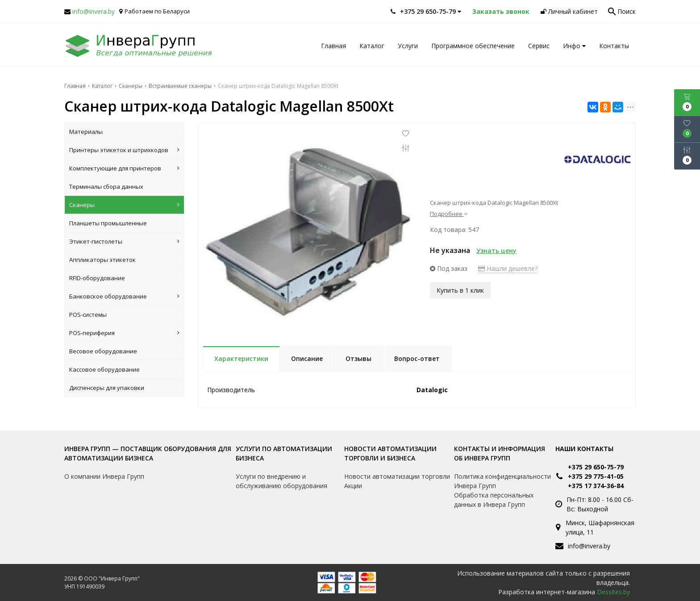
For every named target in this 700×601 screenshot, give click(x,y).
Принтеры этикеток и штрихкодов (124, 150)
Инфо (574, 46)
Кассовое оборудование (104, 369)
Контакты (614, 46)
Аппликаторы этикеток (102, 260)
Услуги (408, 46)
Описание (307, 359)
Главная (333, 46)
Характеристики (241, 359)
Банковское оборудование (124, 296)
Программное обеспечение (473, 46)
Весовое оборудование (103, 351)
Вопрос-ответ (417, 359)
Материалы (86, 132)
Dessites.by (613, 592)
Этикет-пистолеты (124, 241)
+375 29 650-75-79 (596, 467)
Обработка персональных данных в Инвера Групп (494, 500)
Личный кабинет (569, 11)
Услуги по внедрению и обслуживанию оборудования (281, 481)
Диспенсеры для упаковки (107, 388)
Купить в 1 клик (460, 290)
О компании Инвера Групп (104, 476)
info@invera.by (94, 11)
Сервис (539, 46)
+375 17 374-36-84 (596, 486)
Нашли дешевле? (508, 268)
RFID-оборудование (97, 278)
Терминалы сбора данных (106, 187)
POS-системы (88, 315)
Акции (353, 486)
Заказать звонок (501, 11)
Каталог (372, 46)
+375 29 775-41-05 (596, 476)
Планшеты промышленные (108, 223)
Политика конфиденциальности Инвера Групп (502, 481)
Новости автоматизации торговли (397, 476)
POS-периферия (124, 333)
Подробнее (449, 214)
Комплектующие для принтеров (124, 168)
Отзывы (358, 359)
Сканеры (124, 205)
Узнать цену (496, 251)
